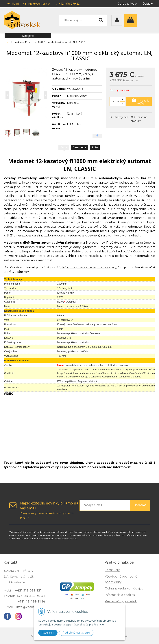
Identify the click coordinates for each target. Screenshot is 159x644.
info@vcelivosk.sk (39, 4)
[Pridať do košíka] (139, 101)
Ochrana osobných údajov (124, 588)
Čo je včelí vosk (127, 4)
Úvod (15, 4)
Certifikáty (112, 570)
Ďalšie (148, 4)
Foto (95, 147)
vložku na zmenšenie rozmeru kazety (88, 267)
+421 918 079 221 (70, 4)
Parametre (80, 147)
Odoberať (140, 505)
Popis (64, 147)
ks (118, 101)
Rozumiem (48, 633)
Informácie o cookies (120, 595)
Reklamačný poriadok (121, 601)
